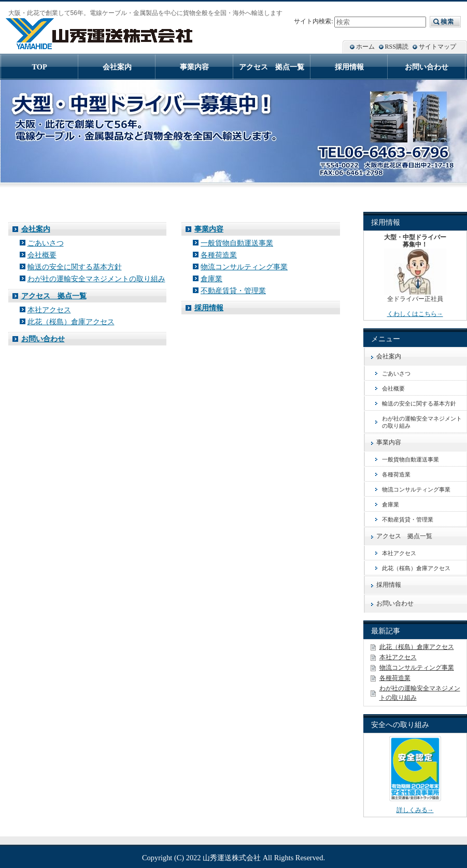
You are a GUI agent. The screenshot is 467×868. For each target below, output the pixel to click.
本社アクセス (49, 310)
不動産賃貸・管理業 (233, 291)
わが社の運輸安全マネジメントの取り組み (96, 279)
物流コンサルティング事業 (244, 267)
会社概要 (42, 255)
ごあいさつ (46, 243)
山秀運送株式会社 (232, 858)
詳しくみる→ (415, 810)
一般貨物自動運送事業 (237, 243)
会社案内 (36, 229)
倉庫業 (211, 279)
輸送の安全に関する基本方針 (75, 267)
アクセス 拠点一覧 (54, 296)
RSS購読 (397, 47)
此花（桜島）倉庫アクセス (71, 322)
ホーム (365, 47)
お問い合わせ (43, 339)
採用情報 (209, 308)
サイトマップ (437, 47)
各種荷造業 (219, 255)
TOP (40, 67)
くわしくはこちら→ (415, 314)
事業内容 (209, 229)
